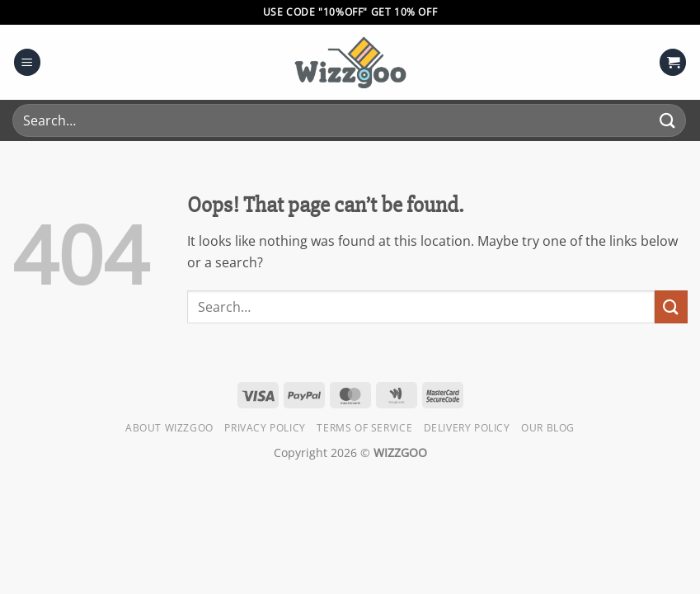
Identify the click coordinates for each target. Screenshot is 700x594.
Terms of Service (364, 428)
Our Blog (548, 428)
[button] (27, 62)
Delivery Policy (467, 428)
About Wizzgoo (169, 428)
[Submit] (668, 120)
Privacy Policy (265, 428)
